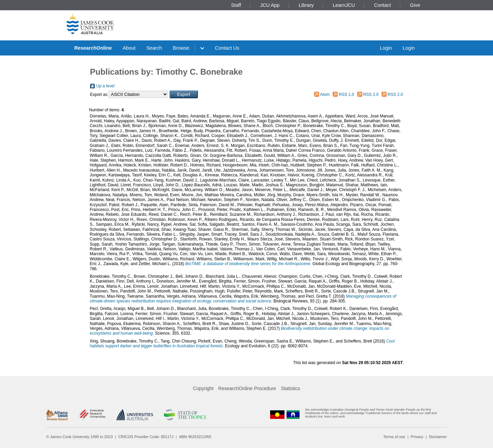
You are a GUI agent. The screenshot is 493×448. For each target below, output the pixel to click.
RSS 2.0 (371, 95)
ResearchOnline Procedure (247, 388)
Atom (325, 95)
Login (386, 48)
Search (154, 48)
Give (415, 5)
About (129, 48)
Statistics (290, 388)
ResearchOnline (93, 48)
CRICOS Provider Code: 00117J (146, 437)
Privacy (417, 437)
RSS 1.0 (347, 95)
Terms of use (394, 437)
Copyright (203, 388)
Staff (236, 5)
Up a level (105, 86)
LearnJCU (344, 5)
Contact (382, 5)
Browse (181, 48)
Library (306, 5)
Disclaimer (438, 437)
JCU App (270, 5)
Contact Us (227, 48)
